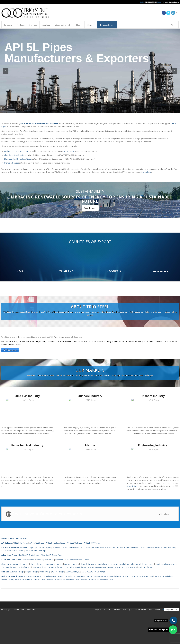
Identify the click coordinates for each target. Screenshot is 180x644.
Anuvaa (32, 642)
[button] (173, 630)
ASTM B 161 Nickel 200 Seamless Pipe (40, 609)
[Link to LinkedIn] (173, 13)
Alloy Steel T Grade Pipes (52, 588)
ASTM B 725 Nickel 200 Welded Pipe (106, 609)
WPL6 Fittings (45, 605)
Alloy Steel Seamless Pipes (16, 155)
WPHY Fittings (58, 605)
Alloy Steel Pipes (9, 588)
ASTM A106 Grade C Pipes (12, 583)
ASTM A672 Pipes (44, 580)
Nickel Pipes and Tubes (12, 609)
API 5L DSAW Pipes (92, 576)
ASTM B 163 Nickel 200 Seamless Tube (63, 612)
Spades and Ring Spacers (166, 597)
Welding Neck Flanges (19, 597)
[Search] (172, 25)
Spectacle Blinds (118, 597)
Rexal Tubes (132, 519)
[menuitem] (8, 25)
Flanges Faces (148, 597)
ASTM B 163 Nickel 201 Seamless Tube (97, 612)
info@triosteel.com (171, 2)
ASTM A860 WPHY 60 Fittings (93, 605)
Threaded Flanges (88, 597)
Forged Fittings (32, 605)
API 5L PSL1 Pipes (20, 576)
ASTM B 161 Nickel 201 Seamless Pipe (74, 609)
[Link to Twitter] (168, 13)
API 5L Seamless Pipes (55, 576)
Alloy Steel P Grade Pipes (28, 588)
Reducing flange (145, 600)
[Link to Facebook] (164, 13)
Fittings (7, 163)
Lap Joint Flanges (72, 597)
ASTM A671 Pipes (27, 580)
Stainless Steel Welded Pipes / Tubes (38, 593)
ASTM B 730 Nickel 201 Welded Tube (30, 612)
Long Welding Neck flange (75, 600)
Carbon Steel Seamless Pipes (17, 151)
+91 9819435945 (150, 2)
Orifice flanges (24, 600)
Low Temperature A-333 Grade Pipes (100, 580)
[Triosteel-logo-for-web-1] (25, 13)
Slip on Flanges (37, 597)
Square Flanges (9, 600)
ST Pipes (56, 580)
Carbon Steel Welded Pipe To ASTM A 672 (157, 580)
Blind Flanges (103, 597)
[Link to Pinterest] (176, 13)
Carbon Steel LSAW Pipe (72, 580)
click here (147, 172)
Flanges (16, 163)
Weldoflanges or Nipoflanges (101, 600)
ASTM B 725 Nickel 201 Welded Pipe (138, 609)
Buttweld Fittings (17, 605)
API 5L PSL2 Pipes (37, 576)
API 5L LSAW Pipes (74, 576)
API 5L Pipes (69, 151)
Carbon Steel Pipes (10, 580)
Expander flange (55, 600)
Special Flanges (133, 597)
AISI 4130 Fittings (72, 605)
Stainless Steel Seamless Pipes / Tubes (72, 593)
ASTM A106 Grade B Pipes (37, 583)
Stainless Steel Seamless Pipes (18, 159)
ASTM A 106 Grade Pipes (128, 580)
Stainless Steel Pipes (11, 593)
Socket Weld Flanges (54, 597)
